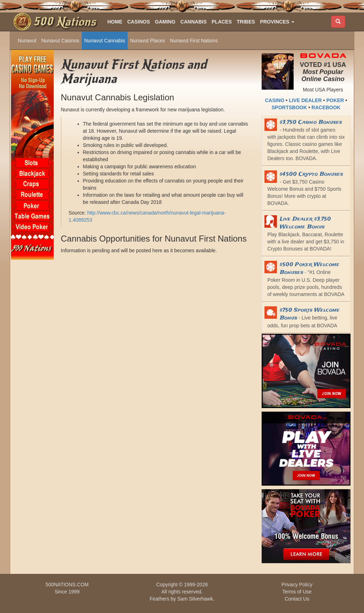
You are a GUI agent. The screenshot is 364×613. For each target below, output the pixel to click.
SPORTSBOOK (289, 107)
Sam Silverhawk (195, 599)
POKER (335, 100)
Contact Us (297, 599)
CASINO (275, 100)
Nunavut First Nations (194, 41)
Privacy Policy (297, 585)
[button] (277, 22)
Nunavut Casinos (60, 41)
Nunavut (27, 41)
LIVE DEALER (306, 100)
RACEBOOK (326, 107)
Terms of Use (297, 592)
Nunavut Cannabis (105, 41)
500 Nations (65, 22)
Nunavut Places (148, 41)
